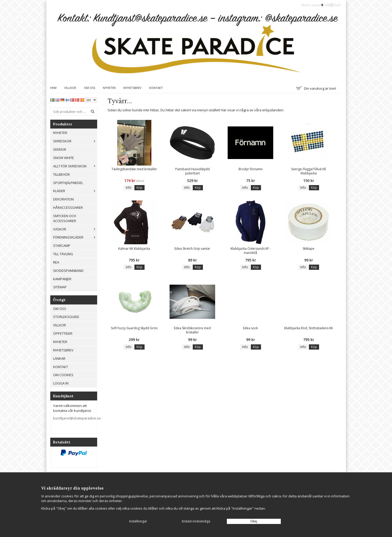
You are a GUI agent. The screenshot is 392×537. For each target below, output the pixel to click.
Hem (53, 88)
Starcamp (62, 246)
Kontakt (156, 88)
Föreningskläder (75, 237)
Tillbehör (61, 174)
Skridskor (75, 141)
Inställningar (138, 521)
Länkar (59, 358)
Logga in (61, 383)
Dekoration (63, 199)
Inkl (328, 5)
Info (129, 188)
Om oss (89, 88)
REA (56, 262)
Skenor (60, 149)
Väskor (75, 229)
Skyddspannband (68, 271)
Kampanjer (62, 279)
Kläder (75, 191)
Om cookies (63, 375)
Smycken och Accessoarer (65, 218)
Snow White (64, 158)
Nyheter (109, 88)
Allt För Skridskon (75, 166)
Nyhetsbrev (132, 88)
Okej (254, 521)
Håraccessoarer (68, 208)
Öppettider (63, 333)
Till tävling (63, 254)
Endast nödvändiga (196, 521)
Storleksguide (66, 317)
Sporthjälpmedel (68, 183)
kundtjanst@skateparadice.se (77, 418)
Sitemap (60, 287)
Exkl (338, 5)
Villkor (70, 88)
